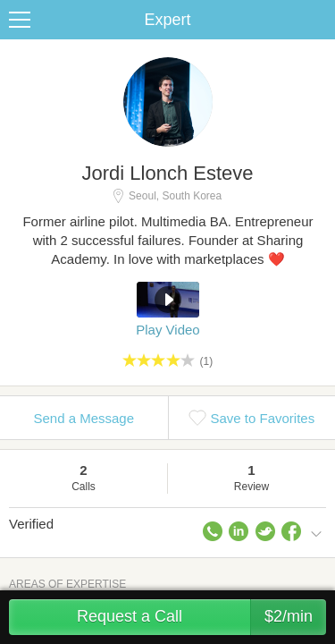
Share (317, 20)
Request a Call (201, 617)
